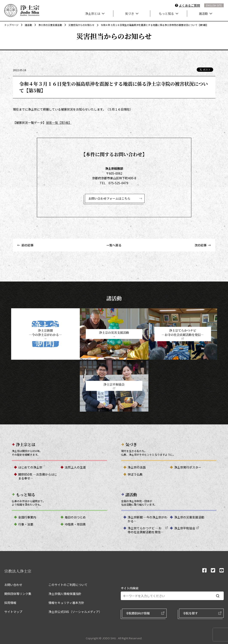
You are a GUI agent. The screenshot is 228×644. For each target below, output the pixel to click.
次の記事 (203, 245)
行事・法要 (26, 524)
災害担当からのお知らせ (79, 25)
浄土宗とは (95, 13)
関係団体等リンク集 (18, 594)
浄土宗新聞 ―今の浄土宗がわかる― (147, 519)
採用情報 (10, 603)
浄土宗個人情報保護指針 (65, 594)
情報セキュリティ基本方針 (66, 603)
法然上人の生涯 (75, 467)
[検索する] (218, 596)
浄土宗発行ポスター (188, 467)
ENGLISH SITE (214, 5)
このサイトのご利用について (68, 585)
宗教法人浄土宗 (18, 571)
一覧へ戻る (114, 245)
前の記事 (25, 245)
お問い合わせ (13, 585)
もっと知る (169, 13)
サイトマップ (13, 612)
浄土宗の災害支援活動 (48, 25)
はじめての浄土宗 (30, 467)
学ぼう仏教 (135, 474)
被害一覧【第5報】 (59, 123)
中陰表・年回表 (75, 524)
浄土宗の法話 (137, 467)
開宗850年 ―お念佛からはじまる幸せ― (38, 476)
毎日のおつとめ (75, 517)
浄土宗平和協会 (185, 528)
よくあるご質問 (189, 5)
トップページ (11, 25)
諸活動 (205, 13)
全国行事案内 (27, 517)
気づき (132, 13)
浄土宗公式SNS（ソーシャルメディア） (75, 612)
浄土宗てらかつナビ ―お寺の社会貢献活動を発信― (146, 530)
